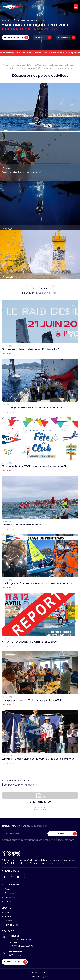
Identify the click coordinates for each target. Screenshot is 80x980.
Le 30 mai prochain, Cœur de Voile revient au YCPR (33, 412)
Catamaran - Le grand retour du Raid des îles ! (30, 354)
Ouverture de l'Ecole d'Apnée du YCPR (61, 53)
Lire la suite (7, 358)
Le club (8, 901)
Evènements (10, 897)
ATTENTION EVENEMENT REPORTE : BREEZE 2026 (29, 646)
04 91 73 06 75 (15, 955)
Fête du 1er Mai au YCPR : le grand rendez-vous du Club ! (36, 471)
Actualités (41, 38)
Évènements (64, 38)
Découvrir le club (14, 38)
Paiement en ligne (13, 962)
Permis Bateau (11, 277)
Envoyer (61, 838)
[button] (76, 7)
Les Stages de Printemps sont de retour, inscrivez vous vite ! (38, 588)
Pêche (6, 168)
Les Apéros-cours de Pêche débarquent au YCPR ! (32, 705)
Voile (5, 131)
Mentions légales (40, 976)
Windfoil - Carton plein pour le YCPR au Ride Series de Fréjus (38, 763)
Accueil (8, 889)
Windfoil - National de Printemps (22, 529)
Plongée (7, 229)
